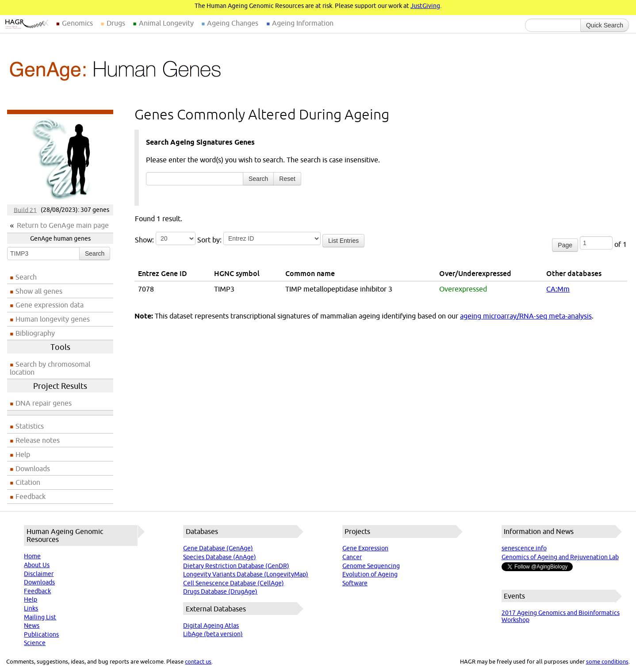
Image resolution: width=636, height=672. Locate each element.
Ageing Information (303, 23)
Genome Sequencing (371, 566)
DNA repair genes (44, 403)
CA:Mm (558, 289)
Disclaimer (39, 574)
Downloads (33, 468)
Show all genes (39, 291)
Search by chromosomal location (50, 368)
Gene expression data (50, 305)
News (32, 626)
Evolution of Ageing (370, 574)
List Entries (343, 241)
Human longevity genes (53, 319)
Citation (28, 482)
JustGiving (425, 6)
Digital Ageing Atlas (211, 626)
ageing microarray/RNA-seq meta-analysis (526, 316)
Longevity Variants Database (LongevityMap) (246, 574)
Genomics (77, 23)
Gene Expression (365, 548)
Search (95, 253)
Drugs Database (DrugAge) (220, 591)
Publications (41, 634)
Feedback (31, 496)
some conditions (607, 661)
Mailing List (40, 617)
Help (23, 454)
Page (565, 245)
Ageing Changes (233, 23)
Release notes (38, 440)
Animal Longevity (166, 23)
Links (31, 608)
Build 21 (25, 210)
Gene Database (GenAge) (218, 548)
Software (355, 583)
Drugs (116, 23)
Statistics (30, 426)
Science (35, 643)
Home (32, 556)
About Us (37, 565)
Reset (287, 179)
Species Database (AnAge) (220, 557)
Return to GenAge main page (63, 225)
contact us (198, 661)
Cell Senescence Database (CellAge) (234, 583)
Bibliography (35, 333)
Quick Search (605, 25)
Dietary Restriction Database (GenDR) (236, 566)
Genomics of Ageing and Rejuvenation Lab (560, 557)
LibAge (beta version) (213, 634)
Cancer (352, 557)
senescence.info (524, 548)
